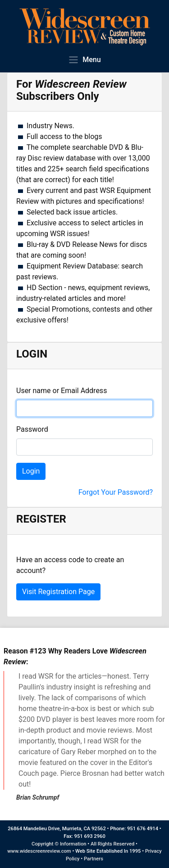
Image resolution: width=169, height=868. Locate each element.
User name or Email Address (62, 391)
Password (32, 429)
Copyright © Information (59, 844)
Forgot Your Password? (116, 492)
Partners (94, 859)
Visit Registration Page (58, 592)
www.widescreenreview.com (39, 851)
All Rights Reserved (112, 844)
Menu (84, 60)
